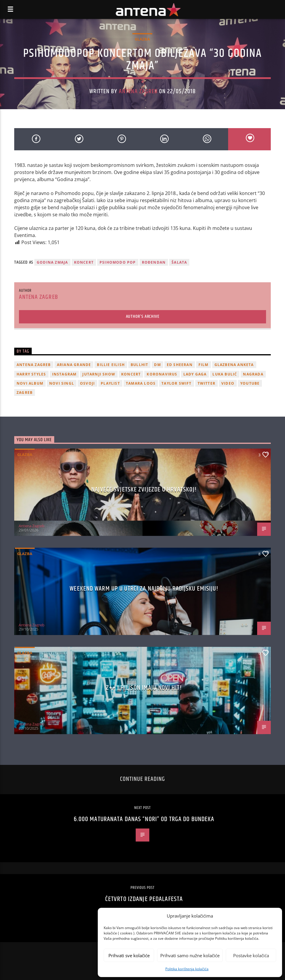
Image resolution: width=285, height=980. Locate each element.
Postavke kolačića (251, 955)
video (228, 383)
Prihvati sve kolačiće (129, 955)
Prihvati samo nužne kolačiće (190, 955)
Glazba (142, 39)
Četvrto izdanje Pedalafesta (144, 899)
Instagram (64, 374)
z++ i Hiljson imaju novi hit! (144, 688)
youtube (250, 383)
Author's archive (143, 316)
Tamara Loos (141, 383)
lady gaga (195, 374)
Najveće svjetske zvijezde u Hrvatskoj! (144, 490)
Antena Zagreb (138, 91)
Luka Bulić (225, 374)
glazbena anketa (234, 365)
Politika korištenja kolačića (187, 969)
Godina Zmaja (52, 262)
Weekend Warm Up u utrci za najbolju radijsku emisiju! (144, 589)
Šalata (179, 262)
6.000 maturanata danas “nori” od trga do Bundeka (144, 819)
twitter (206, 383)
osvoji (87, 383)
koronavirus (162, 374)
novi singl (62, 383)
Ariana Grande (74, 365)
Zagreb (25, 393)
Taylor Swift (176, 383)
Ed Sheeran (180, 365)
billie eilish (111, 365)
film (204, 365)
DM (157, 365)
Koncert (84, 262)
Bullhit (139, 365)
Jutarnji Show (99, 374)
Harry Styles (31, 374)
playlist (110, 383)
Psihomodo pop (118, 262)
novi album (30, 383)
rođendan (154, 262)
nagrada (253, 374)
